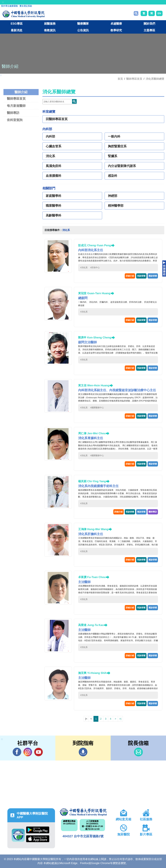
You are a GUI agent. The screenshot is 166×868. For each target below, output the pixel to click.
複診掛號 (153, 276)
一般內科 (114, 136)
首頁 (120, 79)
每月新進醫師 (16, 106)
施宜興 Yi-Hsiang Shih (92, 673)
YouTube (38, 752)
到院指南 (83, 752)
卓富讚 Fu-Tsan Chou (92, 577)
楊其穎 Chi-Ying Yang (92, 481)
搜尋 (136, 13)
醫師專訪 (13, 113)
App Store (38, 839)
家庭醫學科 (54, 196)
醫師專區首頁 (16, 99)
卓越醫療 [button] (116, 24)
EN (159, 13)
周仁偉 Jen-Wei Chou (92, 433)
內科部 (50, 136)
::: (3, 2)
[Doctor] (60, 102)
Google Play (38, 830)
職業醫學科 (54, 206)
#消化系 (84, 268)
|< (86, 719)
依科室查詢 (15, 120)
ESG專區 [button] (17, 24)
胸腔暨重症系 (117, 146)
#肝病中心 (95, 268)
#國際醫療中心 (97, 408)
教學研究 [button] (116, 30)
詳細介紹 (130, 276)
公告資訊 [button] (83, 30)
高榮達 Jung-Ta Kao (91, 625)
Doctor (74, 101)
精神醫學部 (116, 206)
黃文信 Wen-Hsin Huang (94, 385)
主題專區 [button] (149, 30)
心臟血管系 (54, 146)
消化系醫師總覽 (155, 79)
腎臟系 (113, 156)
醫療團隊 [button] (83, 24)
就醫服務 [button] (50, 24)
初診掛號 (141, 276)
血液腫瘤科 (54, 176)
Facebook (17, 752)
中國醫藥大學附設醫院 (83, 812)
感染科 (113, 176)
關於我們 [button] (149, 24)
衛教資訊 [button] (50, 30)
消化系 (50, 156)
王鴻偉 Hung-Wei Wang (93, 529)
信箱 (138, 752)
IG (28, 752)
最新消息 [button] (17, 30)
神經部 (113, 196)
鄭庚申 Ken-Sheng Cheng (95, 337)
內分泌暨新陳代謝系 (122, 166)
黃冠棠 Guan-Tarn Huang (94, 293)
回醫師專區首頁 (57, 119)
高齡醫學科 (54, 215)
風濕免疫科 (54, 166)
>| (120, 719)
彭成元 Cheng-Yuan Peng (95, 245)
